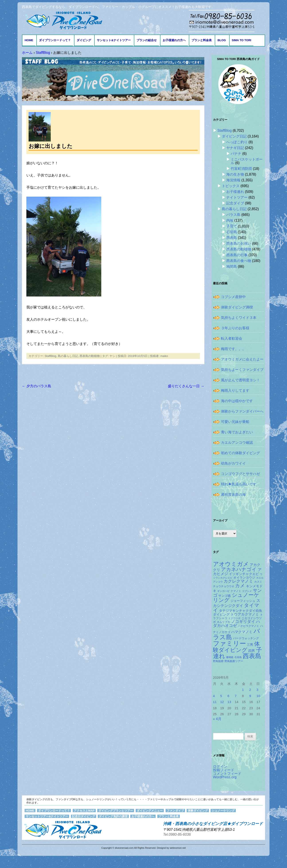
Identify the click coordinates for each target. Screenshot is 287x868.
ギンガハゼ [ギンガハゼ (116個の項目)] (223, 591)
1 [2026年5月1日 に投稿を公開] (243, 690)
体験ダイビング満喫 (237, 307)
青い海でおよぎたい (237, 432)
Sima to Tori (242, 40)
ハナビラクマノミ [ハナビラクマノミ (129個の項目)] (248, 626)
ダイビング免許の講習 (113, 816)
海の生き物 (235, 174)
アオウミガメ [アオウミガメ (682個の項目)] (231, 564)
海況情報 (233, 180)
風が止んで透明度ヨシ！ (240, 380)
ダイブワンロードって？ (55, 40)
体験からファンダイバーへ (242, 411)
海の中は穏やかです (237, 401)
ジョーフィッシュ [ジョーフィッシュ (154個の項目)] (243, 601)
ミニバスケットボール (247, 161)
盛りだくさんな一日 (186, 386)
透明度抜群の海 (233, 495)
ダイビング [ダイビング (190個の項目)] (221, 614)
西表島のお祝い (239, 243)
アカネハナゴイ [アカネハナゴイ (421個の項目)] (239, 569)
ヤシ (112, 356)
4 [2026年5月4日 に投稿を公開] (214, 696)
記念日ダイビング (84, 816)
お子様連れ (235, 192)
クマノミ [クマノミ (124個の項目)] (236, 591)
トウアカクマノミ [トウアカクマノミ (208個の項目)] (245, 614)
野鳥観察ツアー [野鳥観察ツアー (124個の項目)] (234, 661)
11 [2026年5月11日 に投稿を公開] (215, 702)
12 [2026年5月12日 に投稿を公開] (222, 702)
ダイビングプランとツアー (116, 811)
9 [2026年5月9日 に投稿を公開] (250, 696)
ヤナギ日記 (235, 148)
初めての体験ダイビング (240, 453)
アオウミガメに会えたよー (242, 359)
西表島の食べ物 (239, 261)
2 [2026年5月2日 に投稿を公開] (250, 690)
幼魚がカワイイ (233, 463)
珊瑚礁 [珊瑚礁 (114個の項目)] (230, 657)
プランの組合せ (147, 40)
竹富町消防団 (241, 169)
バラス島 (233, 215)
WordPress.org (225, 777)
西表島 (232, 238)
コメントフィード (227, 774)
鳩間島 (232, 266)
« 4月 (217, 719)
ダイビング (84, 40)
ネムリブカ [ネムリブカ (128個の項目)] (223, 622)
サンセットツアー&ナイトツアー (47, 816)
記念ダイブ (235, 203)
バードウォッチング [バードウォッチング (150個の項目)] (246, 638)
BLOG (222, 40)
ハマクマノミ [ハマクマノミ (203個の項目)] (242, 632)
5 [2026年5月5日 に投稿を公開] (221, 696)
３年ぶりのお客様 (235, 328)
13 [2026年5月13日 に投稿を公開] (229, 702)
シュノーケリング (223, 811)
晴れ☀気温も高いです (239, 484)
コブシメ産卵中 (233, 297)
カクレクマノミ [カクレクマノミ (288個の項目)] (238, 581)
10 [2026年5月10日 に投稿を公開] (258, 696)
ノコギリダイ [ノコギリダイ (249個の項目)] (243, 622)
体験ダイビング (198, 811)
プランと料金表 (202, 40)
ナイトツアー (237, 197)
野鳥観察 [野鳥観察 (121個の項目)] (218, 661)
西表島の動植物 (90, 356)
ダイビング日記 (234, 136)
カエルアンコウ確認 (237, 443)
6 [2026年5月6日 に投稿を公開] (228, 696)
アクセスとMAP (84, 811)
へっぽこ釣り (237, 142)
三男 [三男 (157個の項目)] (250, 645)
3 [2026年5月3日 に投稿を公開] (257, 690)
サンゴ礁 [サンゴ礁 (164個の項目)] (225, 596)
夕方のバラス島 (37, 386)
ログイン (220, 766)
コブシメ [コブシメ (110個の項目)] (247, 591)
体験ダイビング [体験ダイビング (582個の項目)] (236, 647)
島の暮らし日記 (68, 356)
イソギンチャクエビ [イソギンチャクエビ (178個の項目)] (244, 574)
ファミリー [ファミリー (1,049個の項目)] (229, 643)
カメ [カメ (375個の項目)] (240, 586)
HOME (29, 40)
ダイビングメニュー (150, 811)
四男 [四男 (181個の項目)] (252, 651)
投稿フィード (224, 770)
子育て (232, 226)
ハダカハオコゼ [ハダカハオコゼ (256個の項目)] (236, 624)
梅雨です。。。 (233, 349)
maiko (164, 356)
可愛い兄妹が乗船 (235, 422)
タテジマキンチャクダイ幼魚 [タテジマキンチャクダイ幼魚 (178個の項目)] (241, 611)
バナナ (236, 154)
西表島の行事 (237, 255)
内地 (230, 220)
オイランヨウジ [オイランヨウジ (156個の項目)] (244, 578)
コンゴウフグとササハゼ (240, 474)
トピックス (231, 186)
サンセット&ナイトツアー (114, 40)
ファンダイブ (175, 811)
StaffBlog (50, 356)
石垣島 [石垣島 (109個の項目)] (238, 657)
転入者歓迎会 (232, 338)
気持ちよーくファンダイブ (242, 370)
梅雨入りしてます (235, 390)
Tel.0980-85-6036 (177, 834)
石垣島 (232, 232)
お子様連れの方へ (174, 40)
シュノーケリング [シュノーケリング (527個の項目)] (236, 598)
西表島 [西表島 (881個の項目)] (252, 656)
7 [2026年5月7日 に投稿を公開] (236, 696)
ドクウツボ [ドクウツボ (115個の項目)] (234, 618)
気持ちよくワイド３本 (239, 318)
